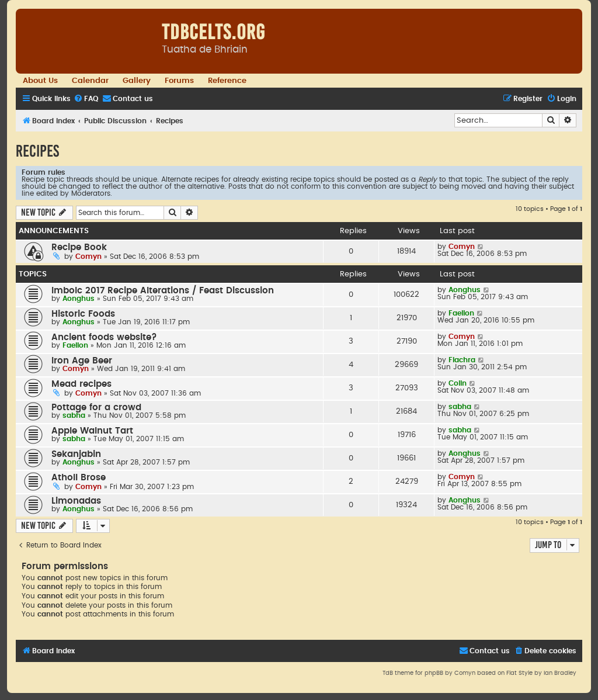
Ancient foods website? (104, 337)
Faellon (461, 313)
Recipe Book (79, 247)
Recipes (37, 151)
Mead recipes (81, 384)
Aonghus (79, 299)
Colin (458, 383)
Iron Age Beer (82, 361)
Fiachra (462, 360)
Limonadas (76, 501)
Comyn (88, 257)
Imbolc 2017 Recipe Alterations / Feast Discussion (163, 291)
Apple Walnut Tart (92, 431)
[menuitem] (86, 99)
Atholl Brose (79, 478)
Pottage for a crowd (96, 408)
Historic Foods (83, 314)
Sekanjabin (76, 454)
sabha (74, 415)
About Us (40, 81)
